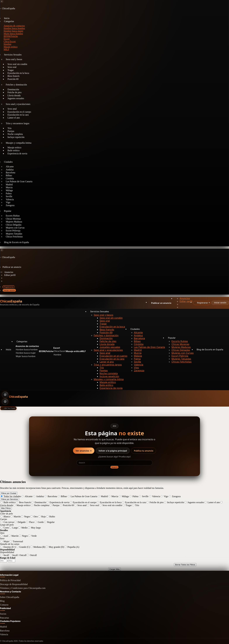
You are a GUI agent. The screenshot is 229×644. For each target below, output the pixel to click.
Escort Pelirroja (180, 356)
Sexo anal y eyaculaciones (18, 104)
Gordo (39, 522)
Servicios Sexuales (13, 55)
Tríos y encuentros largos (17, 123)
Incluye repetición (16, 137)
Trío (102, 368)
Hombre (7, 44)
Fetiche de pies (108, 341)
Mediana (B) (38, 547)
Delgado (20, 522)
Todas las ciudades (11, 496)
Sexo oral (105, 321)
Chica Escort (10, 41)
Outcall (32, 555)
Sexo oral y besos (14, 59)
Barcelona (139, 338)
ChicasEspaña (11, 301)
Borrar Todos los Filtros (185, 565)
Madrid (138, 350)
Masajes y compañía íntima (19, 143)
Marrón (16, 517)
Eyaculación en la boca (112, 327)
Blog (2, 601)
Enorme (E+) (8, 547)
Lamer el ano (14, 118)
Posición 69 (13, 79)
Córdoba (139, 344)
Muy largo (34, 528)
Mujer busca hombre (13, 34)
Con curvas (7, 522)
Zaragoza (10, 205)
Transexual (16, 541)
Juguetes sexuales (16, 98)
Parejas (104, 370)
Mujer (5, 541)
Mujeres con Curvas (183, 353)
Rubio (51, 517)
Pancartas (4, 618)
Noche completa (109, 373)
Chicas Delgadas (181, 350)
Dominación (106, 338)
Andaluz (138, 335)
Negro (26, 517)
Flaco (30, 522)
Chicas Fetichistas (14, 237)
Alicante (138, 332)
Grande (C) (23, 547)
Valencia (139, 365)
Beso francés (107, 330)
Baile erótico (106, 385)
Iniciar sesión (9, 290)
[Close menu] (2, 1)
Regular (49, 522)
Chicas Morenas (180, 344)
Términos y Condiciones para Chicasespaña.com (23, 588)
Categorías (9, 21)
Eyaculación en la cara (112, 359)
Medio (23, 528)
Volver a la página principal (113, 451)
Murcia (138, 353)
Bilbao (137, 341)
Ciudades (8, 162)
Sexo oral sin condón (111, 318)
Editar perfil (10, 275)
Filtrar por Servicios (10, 499)
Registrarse (9, 287)
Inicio (8, 349)
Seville (138, 362)
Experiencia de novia (17, 154)
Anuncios (9, 272)
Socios (3, 614)
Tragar (103, 324)
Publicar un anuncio (12, 267)
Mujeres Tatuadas (181, 359)
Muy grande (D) (55, 547)
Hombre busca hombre (14, 28)
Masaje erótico (108, 382)
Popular (8, 211)
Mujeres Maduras (181, 347)
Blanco (5, 517)
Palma (137, 359)
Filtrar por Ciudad (9, 493)
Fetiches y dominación (16, 85)
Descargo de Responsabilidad (14, 584)
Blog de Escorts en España (16, 242)
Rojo (42, 517)
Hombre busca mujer (13, 31)
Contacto (4, 605)
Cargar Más (114, 569)
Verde (32, 536)
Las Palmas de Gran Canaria (19, 181)
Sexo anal (105, 353)
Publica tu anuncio (144, 451)
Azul (4, 536)
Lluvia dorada (107, 344)
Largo (14, 528)
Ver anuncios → (84, 451)
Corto (5, 528)
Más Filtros (6, 508)
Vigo (136, 368)
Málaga (138, 356)
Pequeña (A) (72, 547)
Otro (34, 517)
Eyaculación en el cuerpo (113, 356)
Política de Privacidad (10, 580)
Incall (5, 555)
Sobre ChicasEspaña (10, 597)
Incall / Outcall (18, 555)
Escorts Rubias (180, 341)
